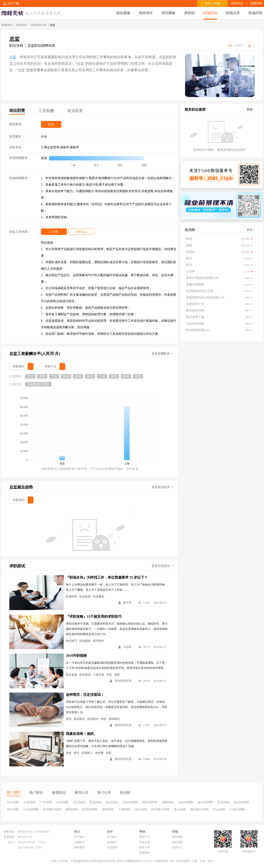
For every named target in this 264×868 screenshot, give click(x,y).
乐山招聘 (219, 809)
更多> (251, 110)
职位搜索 (123, 13)
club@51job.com (27, 842)
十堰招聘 (124, 809)
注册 (217, 3)
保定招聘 (141, 809)
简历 (69, 719)
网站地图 (177, 837)
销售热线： (10, 832)
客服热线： (10, 837)
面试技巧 (72, 641)
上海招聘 (29, 802)
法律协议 (79, 842)
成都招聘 (168, 802)
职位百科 (22, 25)
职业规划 (99, 597)
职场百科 (210, 13)
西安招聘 (95, 802)
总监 (13, 57)
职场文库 (233, 13)
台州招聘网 (31, 809)
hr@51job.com (25, 847)
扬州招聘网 (205, 802)
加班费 (99, 753)
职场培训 (72, 597)
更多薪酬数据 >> (163, 354)
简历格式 (79, 719)
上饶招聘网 (237, 809)
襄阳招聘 (72, 809)
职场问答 (256, 13)
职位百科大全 (39, 25)
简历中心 (177, 847)
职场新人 (87, 753)
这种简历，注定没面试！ (85, 695)
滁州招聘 (13, 809)
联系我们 (112, 842)
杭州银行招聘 (52, 809)
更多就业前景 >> (163, 487)
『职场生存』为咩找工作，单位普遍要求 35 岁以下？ (107, 577)
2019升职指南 (76, 656)
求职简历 (114, 719)
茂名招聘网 (186, 802)
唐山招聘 (180, 809)
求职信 (189, 13)
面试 (77, 753)
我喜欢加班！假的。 (82, 734)
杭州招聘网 (241, 802)
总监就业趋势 (21, 487)
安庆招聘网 (90, 809)
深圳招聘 (62, 802)
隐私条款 (79, 847)
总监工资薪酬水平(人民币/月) (35, 354)
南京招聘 (112, 802)
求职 (104, 719)
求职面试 (17, 566)
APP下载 (13, 3)
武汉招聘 (79, 802)
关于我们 (79, 837)
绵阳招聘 (108, 809)
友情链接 (112, 847)
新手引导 (145, 847)
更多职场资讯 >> (163, 566)
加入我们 (112, 837)
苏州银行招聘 (160, 809)
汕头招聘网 (130, 802)
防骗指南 (145, 853)
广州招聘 (46, 802)
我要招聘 (256, 3)
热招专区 (146, 13)
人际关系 (99, 675)
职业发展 (85, 597)
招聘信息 (237, 3)
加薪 (117, 675)
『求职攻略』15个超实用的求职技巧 (94, 616)
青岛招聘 (223, 802)
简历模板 (169, 13)
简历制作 (99, 641)
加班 (69, 753)
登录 (208, 3)
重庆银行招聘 (199, 809)
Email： (12, 842)
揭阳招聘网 (150, 802)
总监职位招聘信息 (41, 45)
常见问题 (145, 842)
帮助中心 (145, 837)
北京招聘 (13, 802)
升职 (109, 675)
